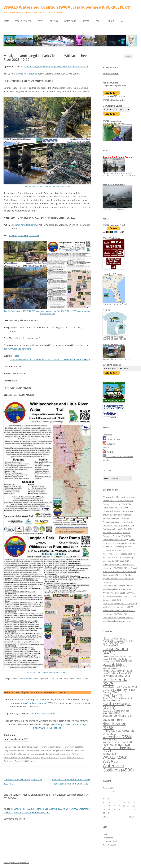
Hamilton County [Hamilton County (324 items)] (111, 668)
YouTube (109, 452)
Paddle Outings (110, 83)
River (36, 747)
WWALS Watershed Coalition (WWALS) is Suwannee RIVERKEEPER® (67, 7)
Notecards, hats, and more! (116, 358)
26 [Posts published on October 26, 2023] (119, 809)
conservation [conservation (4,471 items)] (115, 651)
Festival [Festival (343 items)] (107, 659)
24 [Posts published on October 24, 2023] (109, 809)
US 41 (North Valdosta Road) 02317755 (25, 678)
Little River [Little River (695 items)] (122, 673)
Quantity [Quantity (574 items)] (110, 692)
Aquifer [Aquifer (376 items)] (108, 643)
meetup (86, 359)
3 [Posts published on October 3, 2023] (108, 799)
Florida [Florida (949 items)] (121, 659)
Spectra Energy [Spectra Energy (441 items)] (112, 711)
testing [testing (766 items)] (110, 731)
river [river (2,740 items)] (113, 695)
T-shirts (106, 310)
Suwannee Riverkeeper (70, 750)
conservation (68, 747)
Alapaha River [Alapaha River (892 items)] (114, 638)
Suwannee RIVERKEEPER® (43, 714)
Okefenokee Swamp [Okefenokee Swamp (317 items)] (112, 687)
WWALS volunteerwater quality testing (113, 122)
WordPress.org (109, 845)
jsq (34, 761)
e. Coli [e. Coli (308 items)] (118, 656)
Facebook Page (111, 439)
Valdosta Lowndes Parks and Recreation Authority (49, 754)
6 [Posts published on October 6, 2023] (123, 799)
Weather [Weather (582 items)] (110, 740)
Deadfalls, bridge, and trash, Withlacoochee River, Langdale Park (47, 186)
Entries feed (108, 838)
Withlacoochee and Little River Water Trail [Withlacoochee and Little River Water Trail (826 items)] (118, 743)
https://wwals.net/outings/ (34, 703)
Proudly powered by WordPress (16, 863)
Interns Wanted (111, 74)
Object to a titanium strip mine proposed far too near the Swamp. (120, 173)
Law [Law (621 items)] (108, 673)
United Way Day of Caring (15, 754)
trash (83, 750)
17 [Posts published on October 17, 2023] (109, 806)
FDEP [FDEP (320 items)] (127, 656)
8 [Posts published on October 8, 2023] (133, 799)
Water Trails (70, 21)
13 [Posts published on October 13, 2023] (124, 802)
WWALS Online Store (113, 344)
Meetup (106, 447)
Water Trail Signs (111, 238)
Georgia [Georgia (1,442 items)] (113, 664)
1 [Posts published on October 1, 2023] (133, 795)
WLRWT (63, 757)
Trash (41, 747)
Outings (54, 21)
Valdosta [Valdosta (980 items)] (127, 731)
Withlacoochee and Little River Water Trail (22, 757)
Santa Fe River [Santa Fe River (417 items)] (111, 700)
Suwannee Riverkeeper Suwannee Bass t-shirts (115, 337)
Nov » (131, 816)
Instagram (109, 444)
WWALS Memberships (114, 100)
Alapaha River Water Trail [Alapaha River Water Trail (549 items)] (118, 641)
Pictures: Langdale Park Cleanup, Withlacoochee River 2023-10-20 (56, 67)
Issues (99, 21)
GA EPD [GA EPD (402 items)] (127, 661)
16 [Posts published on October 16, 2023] (104, 806)
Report (86, 21)
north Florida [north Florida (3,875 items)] (115, 681)
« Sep (105, 816)
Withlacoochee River (50, 757)
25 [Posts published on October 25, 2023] (114, 809)
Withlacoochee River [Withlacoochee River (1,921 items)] (119, 749)
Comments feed (110, 841)
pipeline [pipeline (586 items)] (110, 690)
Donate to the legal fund (115, 303)
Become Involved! (23, 21)
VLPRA (74, 754)
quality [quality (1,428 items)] (127, 690)
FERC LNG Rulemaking (114, 184)
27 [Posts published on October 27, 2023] (124, 809)
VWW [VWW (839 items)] (109, 734)
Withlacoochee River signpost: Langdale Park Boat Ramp (47, 672)
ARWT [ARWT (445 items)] (119, 643)
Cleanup (29, 747)
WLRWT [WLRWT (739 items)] (110, 754)
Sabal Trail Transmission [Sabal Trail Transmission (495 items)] (117, 698)
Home (6, 21)
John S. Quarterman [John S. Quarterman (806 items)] (117, 671)
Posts (41, 21)
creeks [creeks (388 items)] (108, 656)
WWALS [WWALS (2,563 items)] (115, 757)
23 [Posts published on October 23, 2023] (104, 809)
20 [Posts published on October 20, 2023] (124, 806)
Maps (123, 21)
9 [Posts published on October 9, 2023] (103, 802)
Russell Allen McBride (36, 750)
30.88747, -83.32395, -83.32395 (24, 236)
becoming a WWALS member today (69, 724)
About (111, 21)
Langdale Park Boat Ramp (24, 225)
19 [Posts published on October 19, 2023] (119, 806)
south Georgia (53, 750)
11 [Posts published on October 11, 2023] (114, 802)
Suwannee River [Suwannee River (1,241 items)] (118, 715)
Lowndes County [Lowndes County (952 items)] (116, 676)
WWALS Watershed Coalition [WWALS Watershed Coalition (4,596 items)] (118, 766)
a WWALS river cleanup (26, 74)
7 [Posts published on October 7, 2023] (128, 799)
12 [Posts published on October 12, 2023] (119, 802)
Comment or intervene (117, 208)
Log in (105, 834)
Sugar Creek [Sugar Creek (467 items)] (111, 713)
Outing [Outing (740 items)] (130, 687)
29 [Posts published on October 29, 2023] (133, 809)
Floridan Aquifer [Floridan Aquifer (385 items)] (112, 661)
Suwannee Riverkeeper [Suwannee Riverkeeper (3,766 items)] (114, 723)
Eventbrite (107, 435)
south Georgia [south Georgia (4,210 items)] (117, 705)
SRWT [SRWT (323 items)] (125, 711)
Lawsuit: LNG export (113, 274)
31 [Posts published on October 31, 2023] (109, 813)
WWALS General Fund (114, 225)
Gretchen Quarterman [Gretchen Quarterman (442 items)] (115, 666)
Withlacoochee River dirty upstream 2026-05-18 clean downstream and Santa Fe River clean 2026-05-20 (118, 515)
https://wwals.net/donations (17, 349)
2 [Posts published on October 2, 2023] (103, 799)
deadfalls (79, 747)
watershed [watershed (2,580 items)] (117, 737)
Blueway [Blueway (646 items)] (110, 645)
